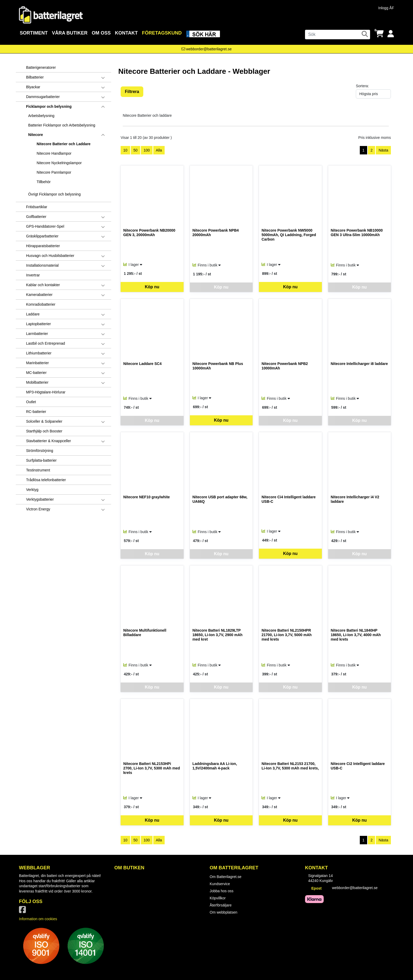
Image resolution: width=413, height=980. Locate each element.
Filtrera (132, 92)
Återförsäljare (221, 905)
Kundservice (220, 884)
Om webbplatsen (223, 912)
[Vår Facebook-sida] (23, 911)
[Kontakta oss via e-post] (207, 49)
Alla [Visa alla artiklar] (159, 150)
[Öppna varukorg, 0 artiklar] (380, 34)
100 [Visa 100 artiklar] (147, 150)
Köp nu (152, 287)
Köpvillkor (218, 898)
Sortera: (362, 86)
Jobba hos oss (222, 891)
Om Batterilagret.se (226, 877)
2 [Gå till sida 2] (372, 150)
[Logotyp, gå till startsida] (51, 14)
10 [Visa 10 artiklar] (125, 150)
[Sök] (338, 35)
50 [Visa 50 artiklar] (136, 150)
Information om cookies (38, 919)
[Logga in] (391, 34)
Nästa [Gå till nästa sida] (383, 150)
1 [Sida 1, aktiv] (363, 150)
